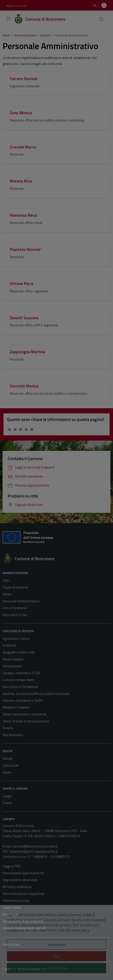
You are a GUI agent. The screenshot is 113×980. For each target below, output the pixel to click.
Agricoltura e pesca (16, 638)
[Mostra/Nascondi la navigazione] (9, 19)
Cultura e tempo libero (18, 680)
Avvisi (7, 772)
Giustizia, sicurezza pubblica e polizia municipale (36, 693)
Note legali (10, 914)
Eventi (7, 803)
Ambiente (10, 645)
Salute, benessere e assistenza (24, 714)
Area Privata (11, 945)
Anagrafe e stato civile (19, 652)
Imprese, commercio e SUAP (23, 700)
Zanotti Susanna (24, 318)
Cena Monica (21, 113)
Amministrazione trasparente (23, 894)
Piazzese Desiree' (25, 249)
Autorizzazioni (12, 666)
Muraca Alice (21, 181)
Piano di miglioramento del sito (24, 928)
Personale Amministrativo (21, 601)
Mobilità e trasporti (16, 707)
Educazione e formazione (20, 687)
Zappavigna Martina (27, 352)
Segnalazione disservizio (20, 880)
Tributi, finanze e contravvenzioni (26, 721)
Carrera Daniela (24, 78)
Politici (7, 594)
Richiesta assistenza (17, 887)
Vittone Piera (21, 283)
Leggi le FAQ (11, 866)
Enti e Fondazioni (15, 608)
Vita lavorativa (13, 735)
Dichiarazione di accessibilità (23, 921)
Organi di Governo (15, 587)
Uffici (6, 580)
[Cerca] (101, 19)
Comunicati (11, 765)
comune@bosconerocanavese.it (35, 846)
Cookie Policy (12, 907)
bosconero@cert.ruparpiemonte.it (34, 851)
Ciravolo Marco (23, 147)
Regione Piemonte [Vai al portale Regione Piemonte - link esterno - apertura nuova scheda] (16, 6)
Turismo (8, 728)
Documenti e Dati (15, 615)
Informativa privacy (16, 900)
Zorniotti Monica (24, 386)
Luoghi (7, 796)
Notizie (8, 758)
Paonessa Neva (23, 215)
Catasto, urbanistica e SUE (21, 673)
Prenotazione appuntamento (23, 873)
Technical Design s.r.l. (32, 969)
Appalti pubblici (13, 659)
